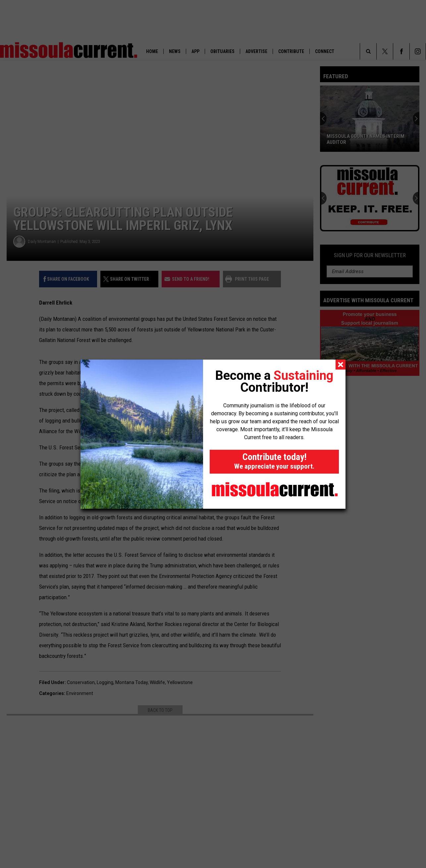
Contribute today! (274, 461)
